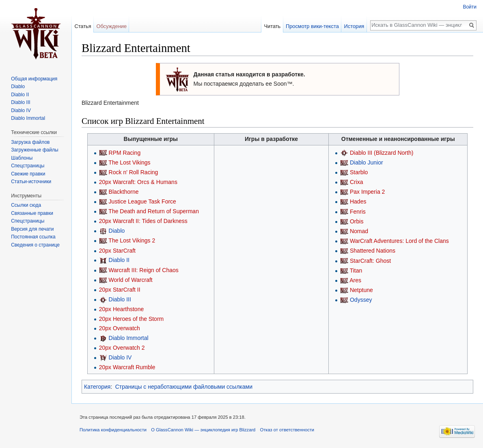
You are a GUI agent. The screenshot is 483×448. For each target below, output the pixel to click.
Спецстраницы (28, 166)
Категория (97, 387)
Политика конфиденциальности (113, 430)
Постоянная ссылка (33, 237)
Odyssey (361, 300)
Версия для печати (32, 229)
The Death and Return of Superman (154, 211)
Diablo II (119, 260)
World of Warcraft (131, 280)
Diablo (117, 231)
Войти (470, 7)
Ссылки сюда (26, 205)
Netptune (361, 290)
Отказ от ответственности (287, 430)
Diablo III (120, 299)
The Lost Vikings (129, 162)
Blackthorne (124, 192)
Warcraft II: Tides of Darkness (150, 221)
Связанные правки (32, 213)
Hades (358, 201)
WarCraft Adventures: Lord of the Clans (399, 241)
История (354, 26)
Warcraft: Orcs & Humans (145, 182)
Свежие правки (28, 174)
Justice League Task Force (142, 201)
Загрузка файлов (30, 142)
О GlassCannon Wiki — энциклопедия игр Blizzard (203, 430)
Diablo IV (120, 357)
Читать (272, 26)
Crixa (357, 182)
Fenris (358, 212)
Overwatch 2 (129, 348)
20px (105, 182)
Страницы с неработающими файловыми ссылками (184, 387)
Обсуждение (111, 26)
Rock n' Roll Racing (134, 172)
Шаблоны (22, 158)
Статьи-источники (31, 182)
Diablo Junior (367, 162)
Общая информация (34, 79)
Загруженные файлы (34, 150)
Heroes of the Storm (138, 319)
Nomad (359, 231)
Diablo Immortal (129, 338)
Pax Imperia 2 (367, 192)
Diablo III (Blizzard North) (382, 153)
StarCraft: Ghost (370, 261)
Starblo (359, 172)
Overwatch (126, 328)
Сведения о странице (35, 245)
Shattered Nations (373, 251)
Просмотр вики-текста (312, 26)
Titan (356, 271)
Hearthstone (128, 309)
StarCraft (124, 251)
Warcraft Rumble (134, 367)
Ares (355, 280)
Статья (83, 26)
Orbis (357, 221)
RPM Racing (125, 153)
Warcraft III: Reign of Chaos (144, 270)
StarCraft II (127, 290)
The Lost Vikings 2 (132, 240)
